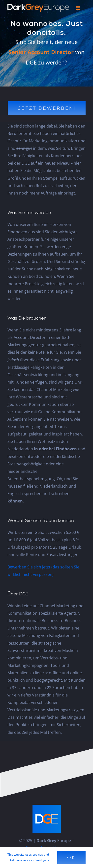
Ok (71, 857)
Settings (42, 860)
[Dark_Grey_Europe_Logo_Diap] (38, 6)
